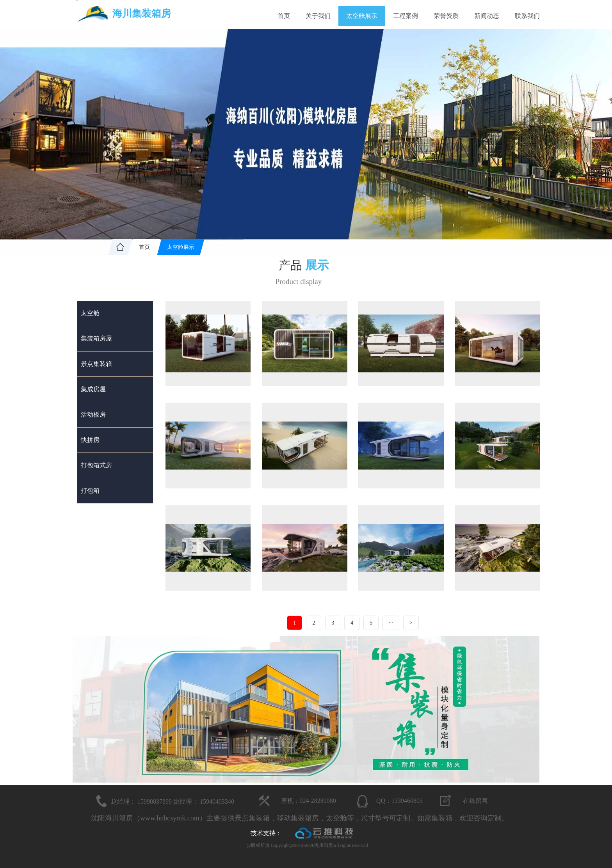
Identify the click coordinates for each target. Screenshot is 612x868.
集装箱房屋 (96, 338)
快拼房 (90, 440)
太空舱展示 (362, 16)
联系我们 (527, 16)
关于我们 (318, 16)
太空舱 (90, 313)
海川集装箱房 (142, 13)
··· (391, 623)
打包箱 (90, 491)
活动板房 (93, 414)
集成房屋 (93, 389)
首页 (284, 16)
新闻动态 (487, 16)
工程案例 (406, 16)
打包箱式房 (96, 465)
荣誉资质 (446, 16)
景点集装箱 (96, 364)
